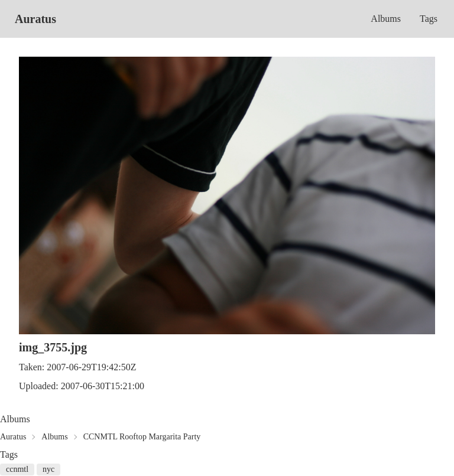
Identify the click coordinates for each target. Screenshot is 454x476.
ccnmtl (17, 469)
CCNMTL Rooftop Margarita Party (142, 437)
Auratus (35, 19)
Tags (429, 19)
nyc (48, 469)
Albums (386, 19)
